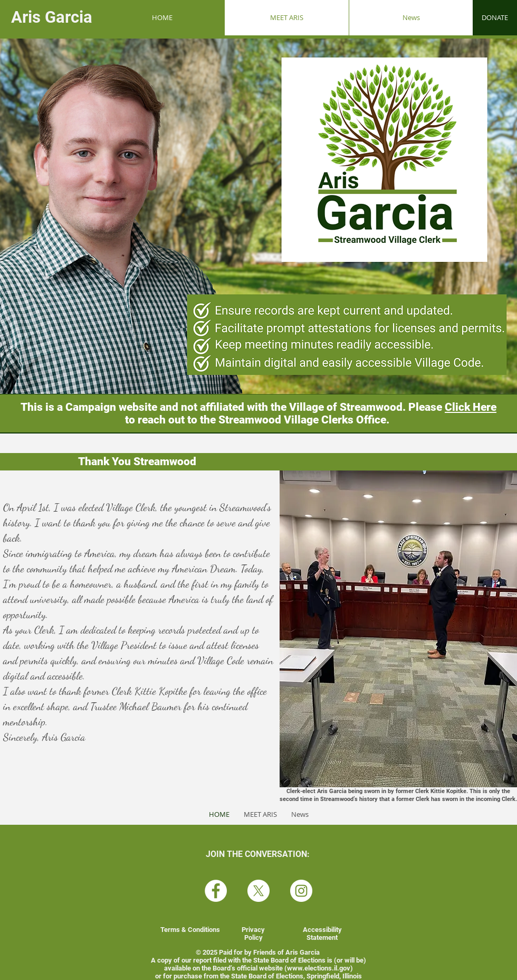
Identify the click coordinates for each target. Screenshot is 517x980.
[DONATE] (495, 18)
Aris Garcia (54, 17)
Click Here (471, 407)
